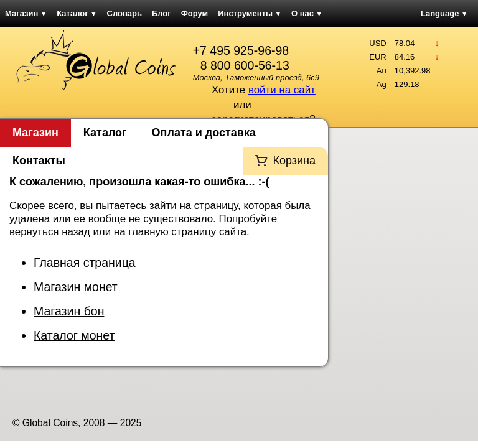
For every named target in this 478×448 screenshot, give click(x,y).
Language (444, 13)
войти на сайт (282, 90)
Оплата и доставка (204, 133)
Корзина (294, 161)
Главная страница (85, 263)
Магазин (26, 13)
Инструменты (250, 13)
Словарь (124, 13)
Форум (194, 13)
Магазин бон (69, 311)
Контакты (39, 161)
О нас (307, 13)
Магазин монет (76, 287)
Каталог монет (74, 335)
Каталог (77, 13)
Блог (162, 13)
